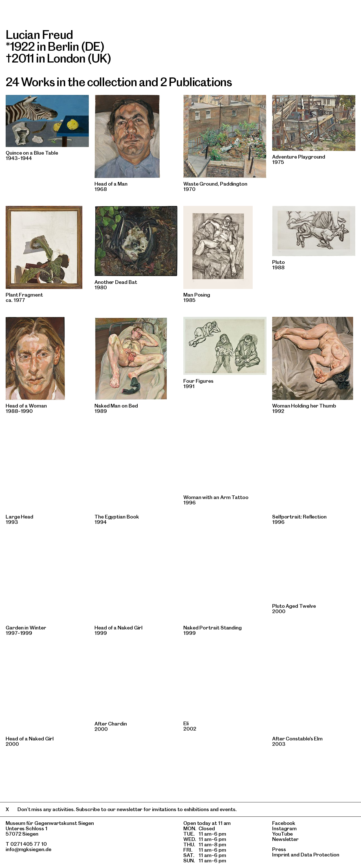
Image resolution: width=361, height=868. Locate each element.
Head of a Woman (26, 406)
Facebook (284, 823)
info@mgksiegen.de (28, 849)
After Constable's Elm (297, 739)
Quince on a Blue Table (32, 153)
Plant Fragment (24, 295)
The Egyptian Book (117, 517)
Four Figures (198, 381)
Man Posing (197, 295)
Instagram (284, 828)
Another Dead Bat (116, 282)
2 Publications (196, 82)
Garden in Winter (26, 628)
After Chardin (111, 724)
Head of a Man (111, 184)
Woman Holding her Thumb (304, 406)
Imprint (281, 855)
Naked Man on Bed (116, 406)
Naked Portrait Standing (213, 628)
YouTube (282, 834)
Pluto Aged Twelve (294, 606)
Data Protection (320, 855)
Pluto (279, 262)
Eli (186, 723)
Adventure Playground (299, 157)
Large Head (19, 517)
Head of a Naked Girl (118, 628)
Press (279, 849)
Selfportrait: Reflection (299, 517)
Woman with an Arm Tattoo (216, 497)
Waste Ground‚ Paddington (215, 184)
